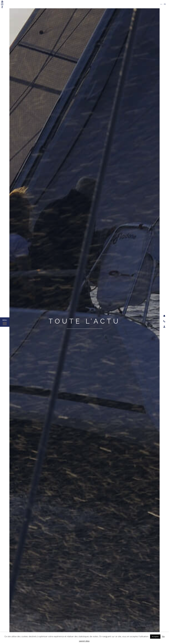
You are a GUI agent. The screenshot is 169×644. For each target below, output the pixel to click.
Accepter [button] (155, 636)
